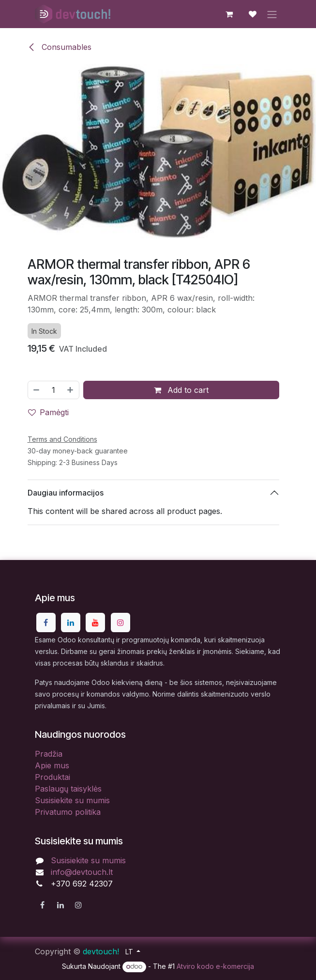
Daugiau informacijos (66, 492)
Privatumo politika (68, 812)
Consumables (60, 47)
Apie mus (52, 765)
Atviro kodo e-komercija (215, 966)
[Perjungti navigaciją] (272, 14)
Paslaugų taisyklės (68, 789)
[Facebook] (46, 622)
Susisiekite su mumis (72, 800)
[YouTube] (95, 622)
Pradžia (49, 754)
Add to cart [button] (181, 390)
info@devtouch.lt (82, 872)
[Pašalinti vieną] (36, 390)
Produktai (53, 777)
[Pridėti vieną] (71, 390)
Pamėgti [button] (48, 412)
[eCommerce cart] (229, 14)
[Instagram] (120, 622)
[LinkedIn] (71, 622)
